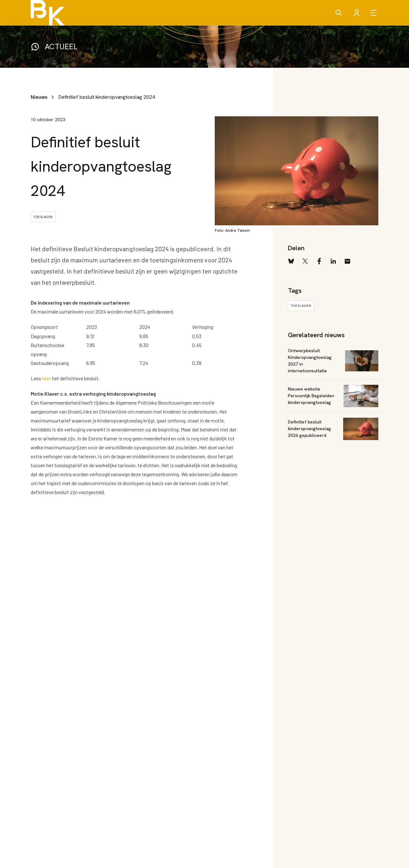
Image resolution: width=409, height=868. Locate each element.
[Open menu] (374, 13)
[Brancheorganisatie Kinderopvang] (48, 13)
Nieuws (39, 97)
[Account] (357, 13)
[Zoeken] (339, 13)
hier (47, 378)
